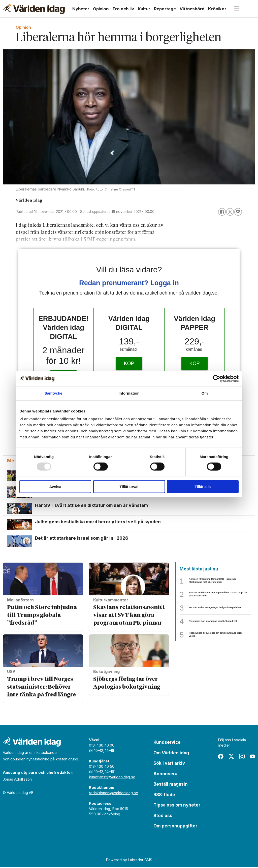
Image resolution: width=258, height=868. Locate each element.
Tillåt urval (129, 487)
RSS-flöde (164, 795)
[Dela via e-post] (238, 212)
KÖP (129, 363)
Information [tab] (129, 393)
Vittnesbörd (192, 9)
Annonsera (165, 775)
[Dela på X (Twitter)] (230, 212)
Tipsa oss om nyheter (177, 806)
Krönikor (217, 9)
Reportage (165, 9)
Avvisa (55, 487)
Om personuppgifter (175, 827)
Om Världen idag (171, 754)
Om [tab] (204, 393)
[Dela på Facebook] (222, 212)
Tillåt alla (203, 487)
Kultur (144, 9)
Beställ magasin (171, 785)
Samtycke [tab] (54, 393)
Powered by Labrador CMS (129, 861)
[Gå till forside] (34, 9)
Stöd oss (163, 816)
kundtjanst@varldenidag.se (112, 778)
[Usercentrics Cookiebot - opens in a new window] (217, 378)
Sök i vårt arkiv (169, 764)
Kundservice (167, 743)
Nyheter (81, 9)
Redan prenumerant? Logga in (129, 283)
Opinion (101, 9)
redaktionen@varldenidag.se (114, 794)
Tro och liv (123, 9)
